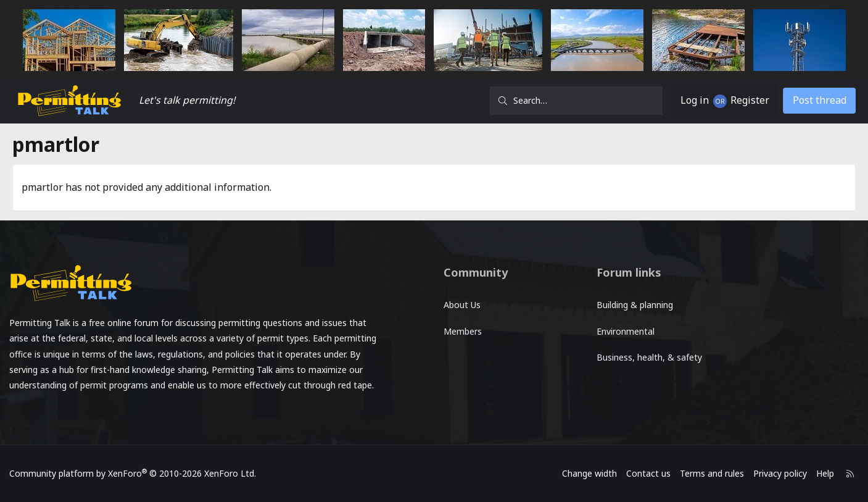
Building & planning (629, 303)
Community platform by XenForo (151, 473)
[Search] (565, 101)
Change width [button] (572, 473)
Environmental (619, 328)
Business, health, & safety (643, 353)
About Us (463, 303)
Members (463, 328)
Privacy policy (762, 473)
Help (807, 473)
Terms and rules (694, 473)
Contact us (630, 473)
